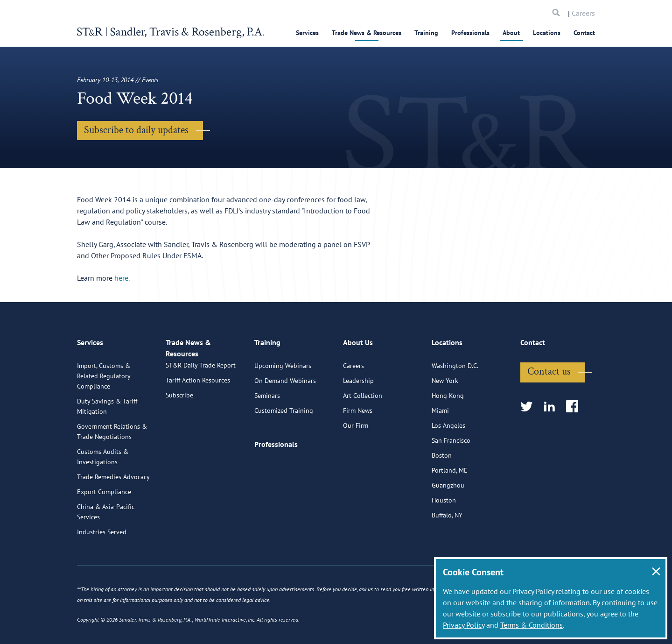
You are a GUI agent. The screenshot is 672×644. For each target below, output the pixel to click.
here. (122, 278)
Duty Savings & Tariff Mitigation (107, 402)
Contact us (549, 367)
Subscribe (179, 400)
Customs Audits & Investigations (103, 452)
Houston (444, 495)
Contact (584, 33)
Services (307, 33)
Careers (583, 13)
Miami (440, 406)
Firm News (358, 406)
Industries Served (102, 527)
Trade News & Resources (367, 33)
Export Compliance (104, 487)
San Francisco (451, 436)
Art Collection (363, 391)
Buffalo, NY (447, 510)
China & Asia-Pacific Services (106, 507)
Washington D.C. (455, 361)
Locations (547, 33)
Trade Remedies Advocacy (113, 472)
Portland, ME (450, 466)
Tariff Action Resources (198, 385)
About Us (358, 342)
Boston (442, 451)
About (511, 33)
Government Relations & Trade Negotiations (112, 427)
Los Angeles (448, 421)
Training (426, 33)
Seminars (267, 391)
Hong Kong (448, 391)
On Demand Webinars (285, 376)
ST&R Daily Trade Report (201, 370)
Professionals (470, 33)
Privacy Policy (464, 625)
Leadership (358, 376)
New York (445, 376)
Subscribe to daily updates (136, 130)
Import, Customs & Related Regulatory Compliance (104, 371)
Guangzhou (448, 481)
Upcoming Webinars (283, 361)
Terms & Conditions (532, 625)
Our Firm (356, 421)
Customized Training (284, 406)
